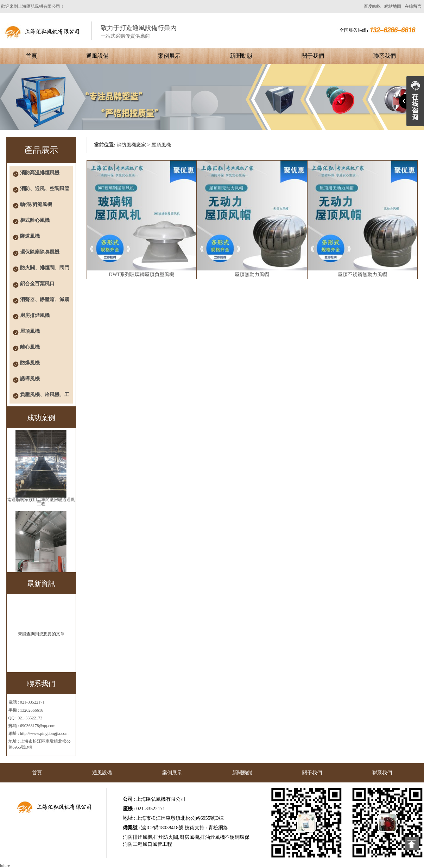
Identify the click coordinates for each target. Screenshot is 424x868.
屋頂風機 (30, 331)
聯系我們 (385, 56)
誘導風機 (30, 379)
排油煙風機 (213, 837)
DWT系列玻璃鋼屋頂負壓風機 (142, 274)
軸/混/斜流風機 (36, 204)
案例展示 (169, 56)
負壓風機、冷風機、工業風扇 (45, 398)
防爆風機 (30, 363)
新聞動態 (241, 56)
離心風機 (30, 347)
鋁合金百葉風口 (37, 284)
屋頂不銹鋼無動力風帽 (362, 274)
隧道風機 (30, 236)
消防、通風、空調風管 (45, 189)
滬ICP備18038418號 (162, 828)
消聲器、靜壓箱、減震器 (45, 303)
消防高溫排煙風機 (40, 173)
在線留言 (413, 6)
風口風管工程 (157, 844)
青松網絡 (218, 828)
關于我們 (313, 56)
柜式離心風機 (35, 220)
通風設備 (97, 56)
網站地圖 (393, 6)
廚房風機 (189, 837)
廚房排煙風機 (35, 315)
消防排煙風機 (138, 837)
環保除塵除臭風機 (40, 252)
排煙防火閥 (166, 837)
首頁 (31, 56)
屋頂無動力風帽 (252, 274)
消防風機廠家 (131, 145)
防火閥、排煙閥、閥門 (45, 268)
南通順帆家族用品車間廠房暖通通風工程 (41, 502)
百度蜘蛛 (372, 6)
